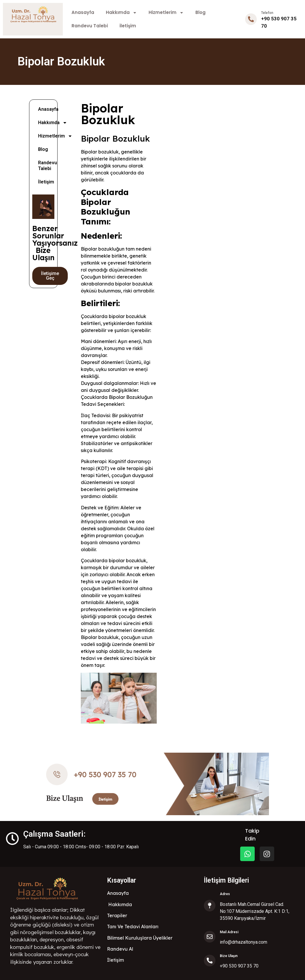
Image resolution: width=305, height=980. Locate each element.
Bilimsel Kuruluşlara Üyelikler (140, 938)
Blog (200, 12)
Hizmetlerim (166, 13)
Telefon (267, 13)
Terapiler (117, 915)
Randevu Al (120, 949)
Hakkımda (121, 13)
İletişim (128, 26)
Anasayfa (83, 12)
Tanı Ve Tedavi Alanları (133, 927)
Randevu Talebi (90, 26)
